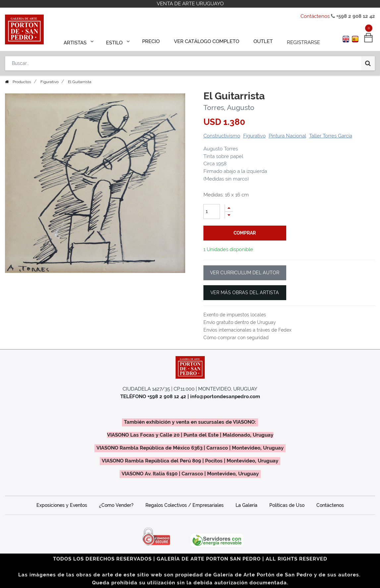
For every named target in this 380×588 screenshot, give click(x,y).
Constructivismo (222, 136)
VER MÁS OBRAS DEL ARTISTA (245, 293)
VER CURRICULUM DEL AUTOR (245, 273)
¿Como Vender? (116, 505)
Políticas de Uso (287, 505)
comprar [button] (245, 233)
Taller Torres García (331, 136)
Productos (22, 82)
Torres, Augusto (229, 107)
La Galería (246, 505)
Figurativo (50, 82)
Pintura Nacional (287, 136)
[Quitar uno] (229, 215)
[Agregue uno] (229, 208)
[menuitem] (154, 40)
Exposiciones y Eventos (62, 505)
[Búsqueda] (368, 60)
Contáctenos (315, 16)
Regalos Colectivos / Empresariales (185, 505)
